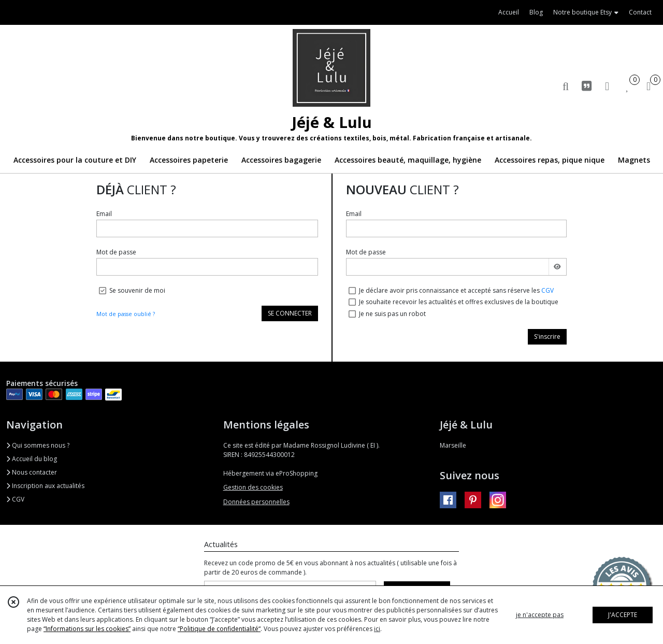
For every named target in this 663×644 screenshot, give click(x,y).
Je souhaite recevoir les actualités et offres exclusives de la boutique (459, 302)
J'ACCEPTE (623, 615)
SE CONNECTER (290, 313)
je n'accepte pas (540, 615)
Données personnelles (256, 502)
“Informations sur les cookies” (87, 629)
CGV (547, 290)
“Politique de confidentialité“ (219, 629)
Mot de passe (116, 252)
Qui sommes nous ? (38, 445)
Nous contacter (32, 472)
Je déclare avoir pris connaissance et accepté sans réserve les (456, 290)
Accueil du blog (32, 459)
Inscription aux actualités (45, 486)
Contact (640, 12)
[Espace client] (607, 86)
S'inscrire (547, 337)
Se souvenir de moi (137, 290)
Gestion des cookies (253, 487)
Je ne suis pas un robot (392, 314)
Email (104, 214)
